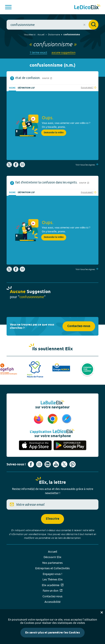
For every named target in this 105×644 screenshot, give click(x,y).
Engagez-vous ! (52, 574)
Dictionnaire (54, 34)
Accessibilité (52, 602)
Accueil (41, 34)
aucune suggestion (63, 52)
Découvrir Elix (52, 557)
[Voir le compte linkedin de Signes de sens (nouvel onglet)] (48, 464)
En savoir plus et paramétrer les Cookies (52, 633)
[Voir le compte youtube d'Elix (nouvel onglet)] (56, 464)
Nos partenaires (52, 563)
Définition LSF (26, 88)
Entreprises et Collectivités (52, 568)
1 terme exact (38, 52)
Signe (12, 88)
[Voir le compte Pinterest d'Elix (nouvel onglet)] (73, 464)
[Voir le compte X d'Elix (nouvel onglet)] (64, 464)
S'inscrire (52, 519)
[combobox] (52, 25)
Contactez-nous (79, 326)
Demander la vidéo (54, 133)
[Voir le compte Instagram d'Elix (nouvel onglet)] (39, 464)
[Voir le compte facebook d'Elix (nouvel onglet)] (31, 464)
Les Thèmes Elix (53, 579)
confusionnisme (72, 35)
